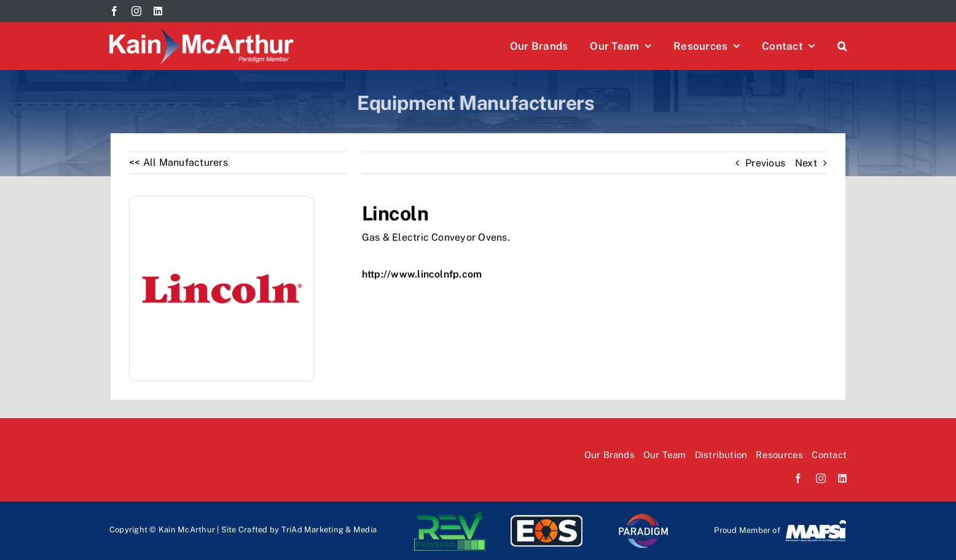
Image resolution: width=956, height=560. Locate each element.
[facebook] (114, 11)
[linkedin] (158, 11)
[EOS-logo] (547, 515)
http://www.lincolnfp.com (422, 274)
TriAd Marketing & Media (329, 530)
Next (806, 163)
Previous (765, 163)
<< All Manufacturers (178, 162)
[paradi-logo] (643, 515)
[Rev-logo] (450, 515)
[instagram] (136, 11)
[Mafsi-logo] (816, 523)
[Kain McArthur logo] (202, 33)
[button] (842, 46)
